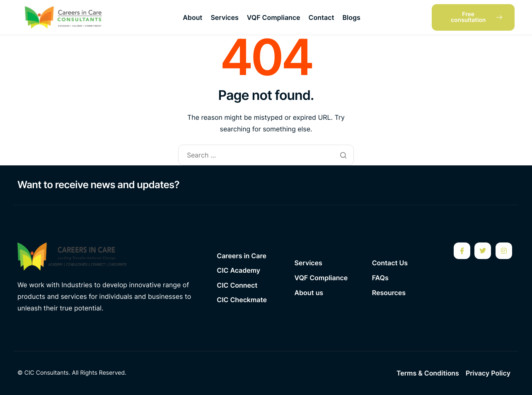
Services (224, 17)
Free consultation (476, 17)
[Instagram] (504, 251)
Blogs (352, 17)
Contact (322, 17)
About (192, 17)
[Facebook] (462, 251)
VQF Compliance (274, 17)
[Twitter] (483, 251)
